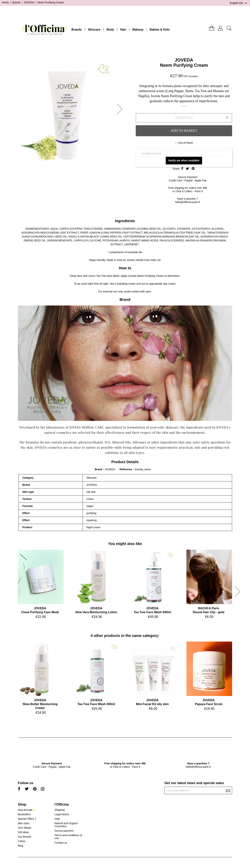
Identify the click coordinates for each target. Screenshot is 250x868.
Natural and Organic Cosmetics (66, 825)
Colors (22, 841)
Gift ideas (23, 832)
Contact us (61, 843)
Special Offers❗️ (28, 819)
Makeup (138, 30)
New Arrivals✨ (27, 810)
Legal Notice (62, 814)
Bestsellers (24, 814)
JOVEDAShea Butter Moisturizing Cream (40, 704)
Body (110, 30)
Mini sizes (24, 823)
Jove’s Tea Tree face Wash (104, 276)
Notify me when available (184, 160)
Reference (126, 469)
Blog (21, 846)
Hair (123, 30)
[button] (121, 109)
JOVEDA (184, 60)
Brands (77, 30)
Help (57, 819)
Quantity (182, 118)
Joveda (132, 276)
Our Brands (25, 837)
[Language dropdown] (239, 3)
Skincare (94, 30)
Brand (98, 469)
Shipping (60, 810)
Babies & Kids (160, 30)
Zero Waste (25, 828)
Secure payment (64, 831)
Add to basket (184, 131)
